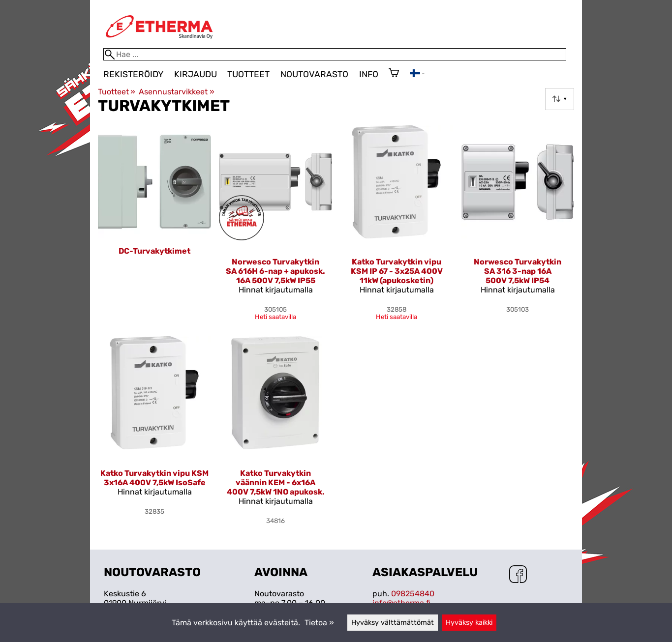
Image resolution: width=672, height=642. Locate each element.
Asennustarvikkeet (176, 92)
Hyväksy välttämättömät (393, 623)
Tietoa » (319, 623)
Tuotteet (248, 74)
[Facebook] (518, 575)
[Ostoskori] (394, 74)
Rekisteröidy (133, 74)
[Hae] (335, 54)
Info (369, 74)
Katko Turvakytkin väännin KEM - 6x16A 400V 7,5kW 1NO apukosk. (276, 482)
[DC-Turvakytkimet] (154, 227)
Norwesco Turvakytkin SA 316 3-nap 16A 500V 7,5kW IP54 (518, 271)
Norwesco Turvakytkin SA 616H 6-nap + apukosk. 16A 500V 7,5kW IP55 (275, 271)
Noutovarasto (314, 74)
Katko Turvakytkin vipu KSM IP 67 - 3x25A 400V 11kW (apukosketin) (397, 271)
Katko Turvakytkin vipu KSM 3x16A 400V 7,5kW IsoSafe (154, 478)
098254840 (413, 594)
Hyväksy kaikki (469, 623)
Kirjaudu (196, 74)
